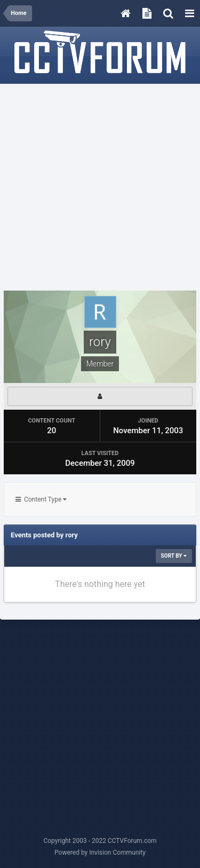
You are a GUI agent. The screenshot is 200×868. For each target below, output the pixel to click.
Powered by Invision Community (100, 853)
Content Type (41, 499)
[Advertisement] (100, 188)
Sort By (174, 556)
